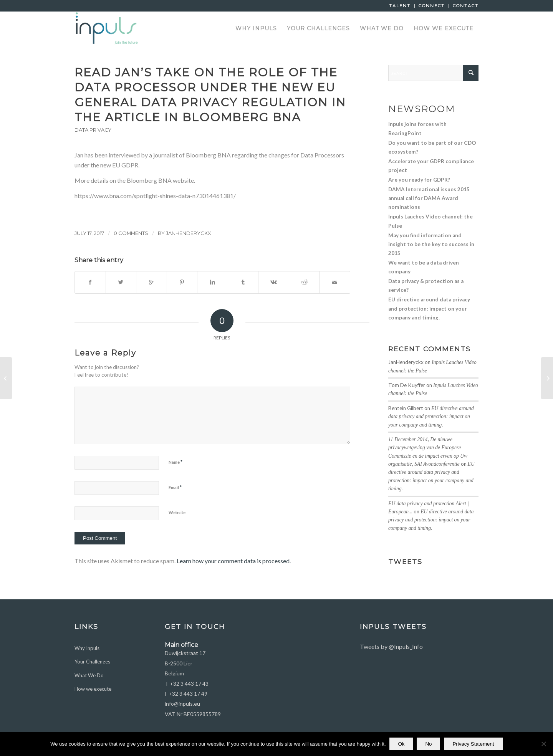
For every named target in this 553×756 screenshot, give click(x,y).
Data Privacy (93, 130)
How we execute (93, 689)
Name (176, 462)
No (429, 744)
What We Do (89, 675)
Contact (466, 6)
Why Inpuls (87, 648)
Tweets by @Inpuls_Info (391, 646)
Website (177, 512)
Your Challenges (92, 662)
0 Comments (131, 233)
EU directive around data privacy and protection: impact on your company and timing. (431, 417)
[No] (543, 744)
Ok (402, 744)
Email (175, 487)
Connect (432, 6)
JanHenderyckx (189, 233)
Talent (400, 6)
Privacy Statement (474, 744)
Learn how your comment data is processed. (234, 561)
